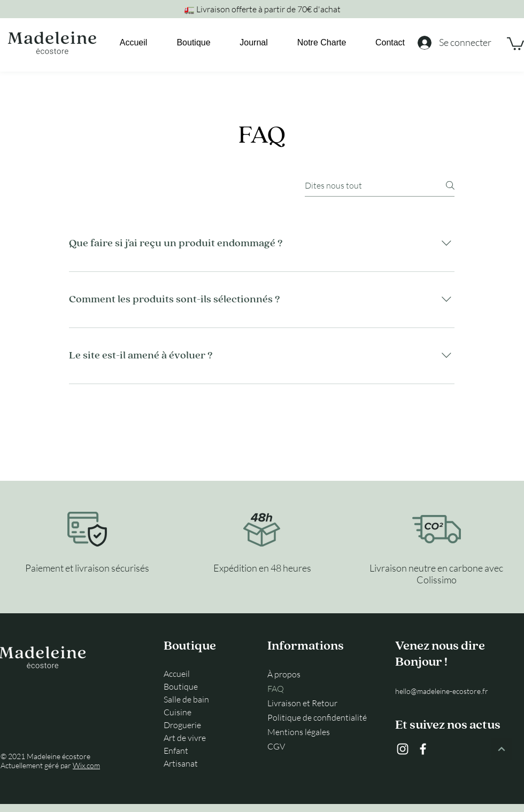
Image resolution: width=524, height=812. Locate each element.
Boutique (181, 686)
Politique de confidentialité (316, 717)
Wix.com (86, 765)
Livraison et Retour (302, 703)
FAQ (276, 689)
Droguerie (182, 725)
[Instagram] (403, 749)
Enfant (176, 751)
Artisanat (181, 763)
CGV (276, 746)
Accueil (177, 674)
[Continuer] (502, 749)
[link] (515, 43)
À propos (284, 674)
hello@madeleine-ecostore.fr (442, 691)
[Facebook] (423, 749)
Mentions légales (299, 732)
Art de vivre (185, 738)
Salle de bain (186, 699)
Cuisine (178, 712)
